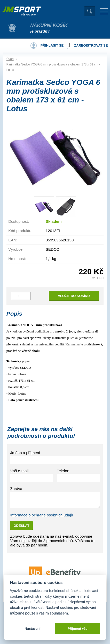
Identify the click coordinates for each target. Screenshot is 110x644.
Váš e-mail (19, 471)
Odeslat (21, 526)
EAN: (13, 240)
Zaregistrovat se (91, 45)
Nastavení (32, 628)
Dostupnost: (19, 221)
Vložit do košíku (74, 296)
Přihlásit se (52, 45)
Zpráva (16, 489)
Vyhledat (90, 11)
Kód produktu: (20, 231)
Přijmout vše (78, 628)
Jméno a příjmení (25, 453)
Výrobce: (16, 249)
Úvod (10, 59)
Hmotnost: (17, 259)
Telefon (63, 471)
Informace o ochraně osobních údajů (42, 515)
